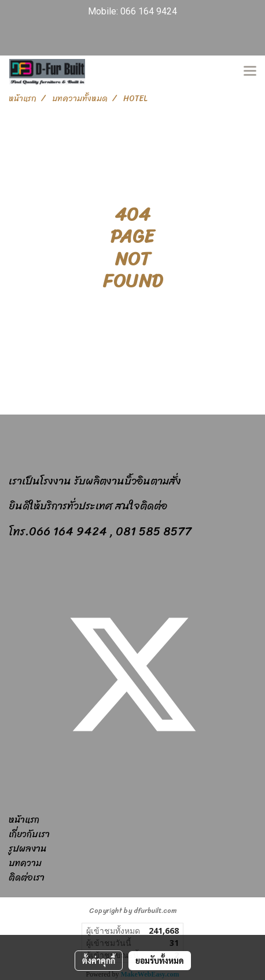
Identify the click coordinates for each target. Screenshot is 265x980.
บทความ (25, 863)
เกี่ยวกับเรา (29, 834)
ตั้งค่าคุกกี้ (99, 960)
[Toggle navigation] (250, 72)
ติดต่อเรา (27, 877)
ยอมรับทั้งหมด (160, 960)
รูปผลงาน (27, 848)
